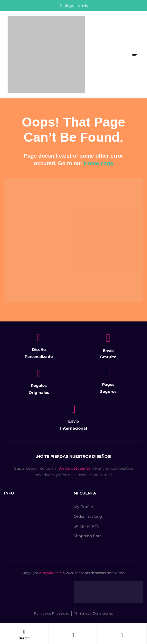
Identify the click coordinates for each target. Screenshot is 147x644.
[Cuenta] (73, 635)
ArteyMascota (50, 573)
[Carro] (122, 635)
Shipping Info (86, 526)
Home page (99, 163)
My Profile (83, 507)
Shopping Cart (87, 536)
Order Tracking (88, 516)
